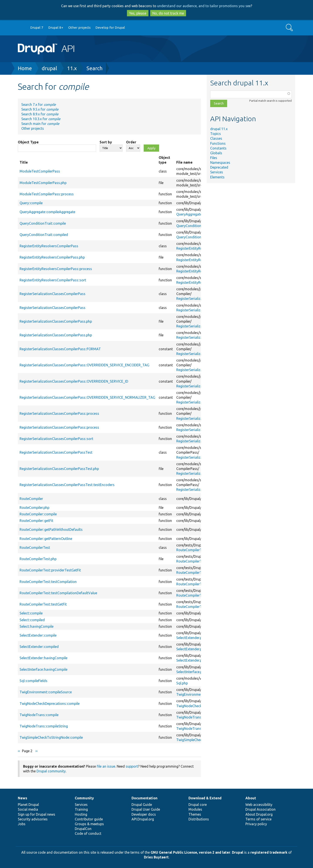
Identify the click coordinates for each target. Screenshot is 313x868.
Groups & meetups (89, 824)
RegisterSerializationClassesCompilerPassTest (56, 452)
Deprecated (219, 167)
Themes (195, 814)
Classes (216, 138)
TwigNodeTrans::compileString (44, 726)
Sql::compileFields (33, 681)
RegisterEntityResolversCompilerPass (49, 246)
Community (84, 798)
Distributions (199, 819)
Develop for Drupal (110, 27)
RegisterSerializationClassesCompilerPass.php (56, 321)
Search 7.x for (39, 105)
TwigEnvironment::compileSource (46, 692)
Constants (218, 148)
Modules (195, 809)
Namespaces (220, 163)
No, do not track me (168, 13)
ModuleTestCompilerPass (40, 171)
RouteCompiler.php (34, 508)
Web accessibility (259, 805)
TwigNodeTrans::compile (39, 715)
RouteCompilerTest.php (195, 550)
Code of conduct (88, 833)
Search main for (40, 124)
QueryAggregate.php (192, 214)
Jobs (22, 824)
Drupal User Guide (146, 809)
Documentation (144, 798)
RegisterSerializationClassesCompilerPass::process (59, 413)
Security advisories (33, 819)
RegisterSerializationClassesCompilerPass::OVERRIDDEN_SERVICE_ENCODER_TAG (84, 365)
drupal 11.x (219, 129)
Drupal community (51, 771)
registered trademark (269, 852)
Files (214, 158)
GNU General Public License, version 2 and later (191, 852)
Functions (218, 143)
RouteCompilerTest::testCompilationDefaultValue (58, 593)
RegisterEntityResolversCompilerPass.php (52, 257)
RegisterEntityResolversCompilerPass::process (56, 269)
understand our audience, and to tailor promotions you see (204, 6)
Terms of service (258, 819)
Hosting (81, 814)
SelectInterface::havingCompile (43, 669)
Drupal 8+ (56, 27)
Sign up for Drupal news (37, 814)
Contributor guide (89, 819)
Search (95, 68)
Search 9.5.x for (40, 109)
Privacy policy (256, 824)
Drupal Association (261, 809)
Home (25, 68)
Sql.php (182, 683)
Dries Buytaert (156, 857)
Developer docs (144, 814)
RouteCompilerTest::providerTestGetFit (50, 570)
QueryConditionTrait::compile (43, 223)
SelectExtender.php (191, 638)
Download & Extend (205, 798)
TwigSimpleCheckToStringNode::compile (51, 737)
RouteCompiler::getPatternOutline (46, 539)
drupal (49, 68)
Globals (216, 153)
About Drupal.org (259, 814)
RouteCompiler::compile (38, 514)
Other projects (79, 27)
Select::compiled (32, 620)
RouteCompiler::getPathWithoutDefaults (51, 529)
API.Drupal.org (143, 819)
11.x (72, 68)
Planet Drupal (28, 805)
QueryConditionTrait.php (196, 226)
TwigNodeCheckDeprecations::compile (50, 704)
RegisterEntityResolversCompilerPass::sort (53, 280)
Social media (28, 809)
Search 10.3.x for (41, 119)
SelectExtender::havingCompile (43, 658)
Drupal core (198, 805)
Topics (216, 134)
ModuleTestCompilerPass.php (43, 183)
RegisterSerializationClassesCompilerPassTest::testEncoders (67, 485)
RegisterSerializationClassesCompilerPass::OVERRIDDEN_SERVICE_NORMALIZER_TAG (87, 397)
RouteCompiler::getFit (36, 521)
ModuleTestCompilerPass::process (47, 194)
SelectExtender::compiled (39, 647)
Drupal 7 (37, 27)
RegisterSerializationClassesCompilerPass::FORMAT (60, 349)
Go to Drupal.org (22, 28)
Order (131, 142)
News (22, 798)
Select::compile (31, 613)
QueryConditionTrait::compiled (44, 235)
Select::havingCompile (37, 626)
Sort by (106, 142)
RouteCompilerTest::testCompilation (48, 582)
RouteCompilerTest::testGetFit (43, 604)
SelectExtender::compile (38, 635)
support (132, 766)
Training (81, 809)
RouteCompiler (31, 499)
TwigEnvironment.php (193, 694)
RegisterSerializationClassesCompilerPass (52, 294)
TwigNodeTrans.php (192, 717)
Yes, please (138, 13)
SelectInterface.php (191, 672)
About (251, 798)
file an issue (106, 766)
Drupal (238, 852)
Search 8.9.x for (40, 114)
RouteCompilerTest (35, 548)
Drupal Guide (142, 805)
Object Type (28, 142)
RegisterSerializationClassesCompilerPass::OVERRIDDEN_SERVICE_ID (74, 381)
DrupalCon (83, 829)
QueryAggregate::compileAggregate (47, 212)
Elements (217, 177)
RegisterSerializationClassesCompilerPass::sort (56, 439)
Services (217, 172)
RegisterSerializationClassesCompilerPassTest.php (59, 469)
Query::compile (31, 203)
